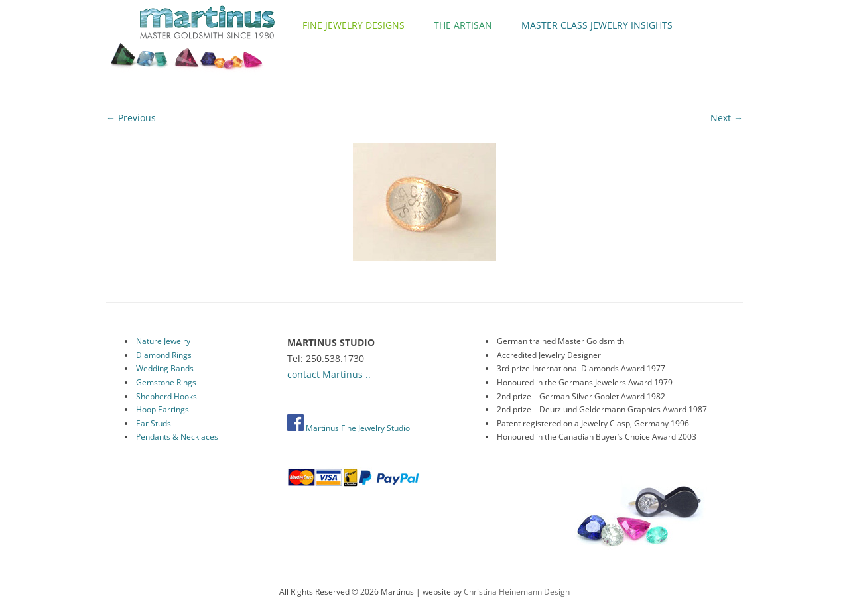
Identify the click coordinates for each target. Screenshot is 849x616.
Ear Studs (154, 423)
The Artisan (463, 25)
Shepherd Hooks (166, 396)
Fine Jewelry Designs (354, 25)
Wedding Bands (165, 368)
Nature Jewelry (163, 341)
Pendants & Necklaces (177, 437)
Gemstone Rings (166, 382)
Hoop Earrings (163, 409)
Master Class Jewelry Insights (597, 25)
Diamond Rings (164, 355)
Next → (727, 118)
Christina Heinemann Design (517, 592)
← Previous (131, 118)
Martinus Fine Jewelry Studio (349, 428)
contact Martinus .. (329, 374)
